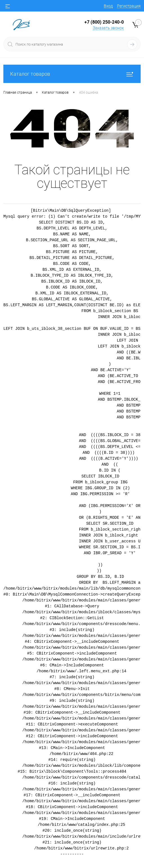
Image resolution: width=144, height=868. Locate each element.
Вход (108, 6)
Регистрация (129, 6)
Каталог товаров (72, 74)
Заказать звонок (108, 28)
